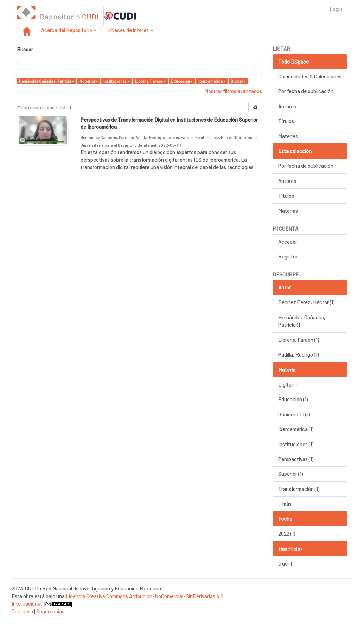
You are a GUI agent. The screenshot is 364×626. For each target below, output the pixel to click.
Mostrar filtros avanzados (233, 91)
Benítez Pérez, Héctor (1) (306, 302)
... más (285, 504)
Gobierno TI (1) (294, 414)
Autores (287, 106)
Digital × (238, 81)
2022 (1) (287, 534)
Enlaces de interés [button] (130, 30)
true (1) (286, 563)
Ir (256, 68)
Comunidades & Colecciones (310, 76)
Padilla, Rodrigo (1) (298, 354)
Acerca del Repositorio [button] (69, 30)
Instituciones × (116, 81)
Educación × (182, 81)
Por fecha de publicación (306, 91)
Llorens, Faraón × (150, 81)
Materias (288, 136)
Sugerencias (50, 611)
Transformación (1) (299, 489)
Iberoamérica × (212, 81)
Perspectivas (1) (296, 459)
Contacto (22, 611)
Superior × (89, 81)
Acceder (288, 242)
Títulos (286, 121)
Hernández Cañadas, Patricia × (46, 81)
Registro (288, 256)
